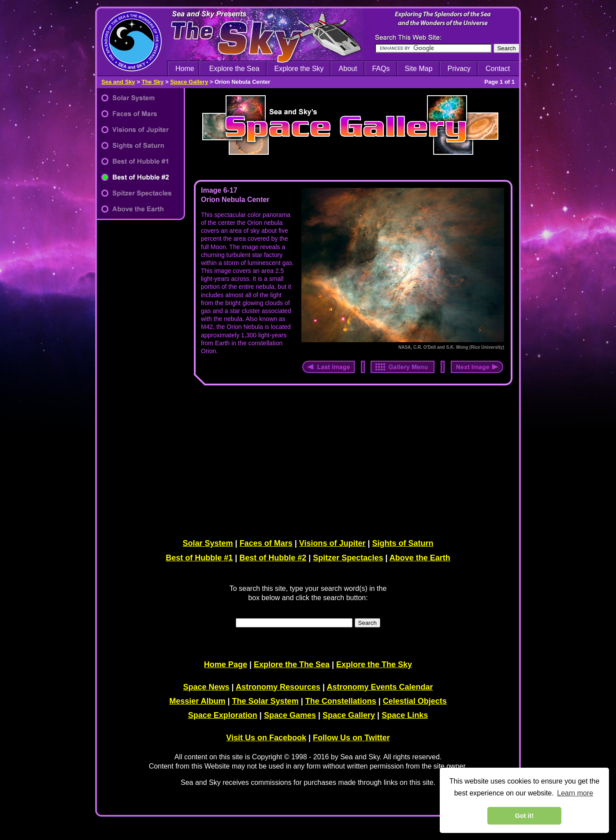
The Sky (152, 82)
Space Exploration (223, 715)
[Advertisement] (351, 460)
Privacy (459, 69)
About (348, 69)
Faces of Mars (266, 543)
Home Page (226, 665)
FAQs (381, 69)
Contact (498, 69)
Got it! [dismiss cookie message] (524, 816)
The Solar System (265, 701)
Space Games (290, 715)
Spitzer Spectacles (348, 558)
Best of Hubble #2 (273, 558)
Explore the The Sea (292, 665)
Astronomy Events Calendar (380, 687)
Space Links (405, 715)
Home (185, 69)
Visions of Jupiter (332, 543)
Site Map (418, 69)
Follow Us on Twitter (351, 738)
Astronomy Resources (278, 687)
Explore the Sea (234, 69)
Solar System (208, 543)
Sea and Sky (118, 82)
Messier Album (197, 701)
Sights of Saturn (403, 543)
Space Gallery (189, 82)
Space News (206, 687)
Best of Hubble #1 (199, 558)
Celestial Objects (415, 701)
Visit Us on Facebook (266, 738)
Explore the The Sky (374, 665)
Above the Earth (420, 558)
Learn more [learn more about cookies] (575, 793)
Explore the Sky (299, 69)
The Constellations (341, 701)
